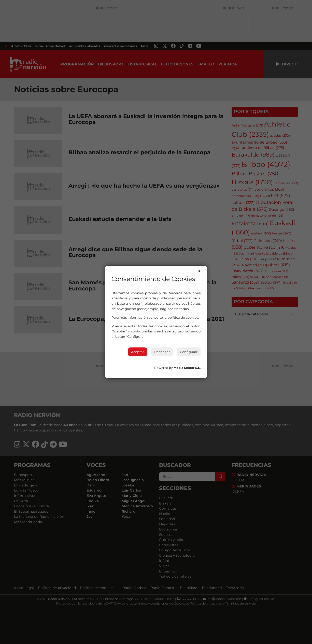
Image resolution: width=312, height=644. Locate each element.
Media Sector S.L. (187, 368)
